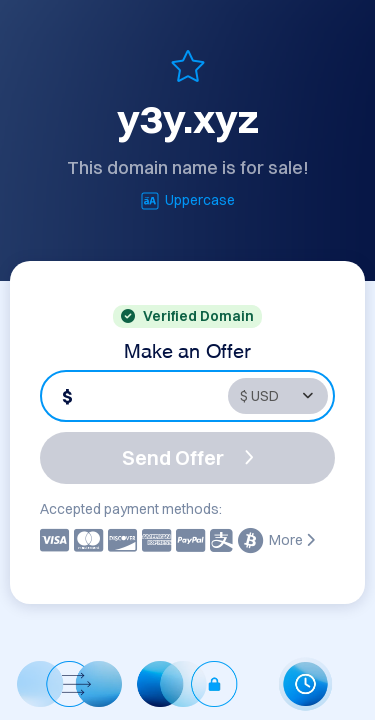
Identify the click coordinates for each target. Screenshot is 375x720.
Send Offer (188, 457)
